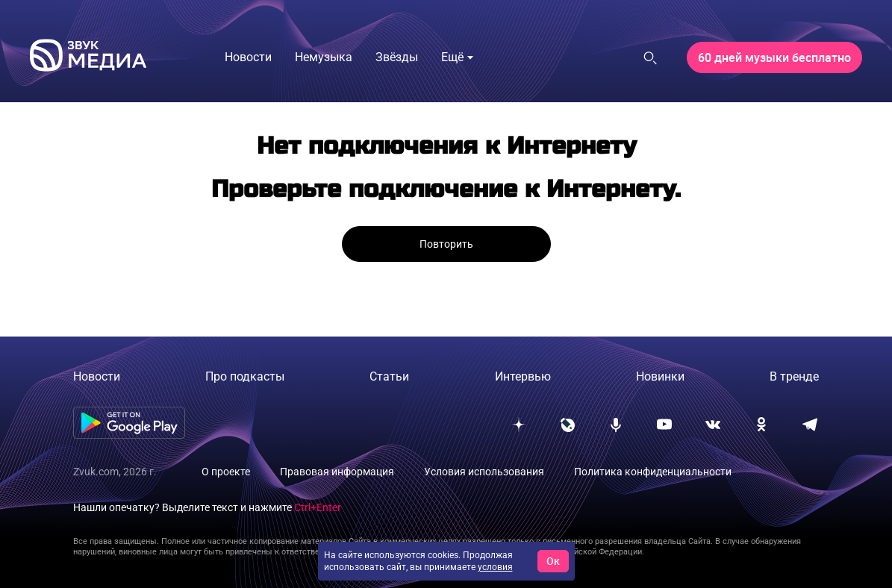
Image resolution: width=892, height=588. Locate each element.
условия (495, 567)
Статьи (389, 376)
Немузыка (324, 57)
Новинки (660, 376)
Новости (248, 57)
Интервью (523, 376)
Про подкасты (245, 376)
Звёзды (397, 57)
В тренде (794, 376)
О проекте (226, 472)
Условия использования (484, 472)
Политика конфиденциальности (653, 472)
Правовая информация (337, 472)
